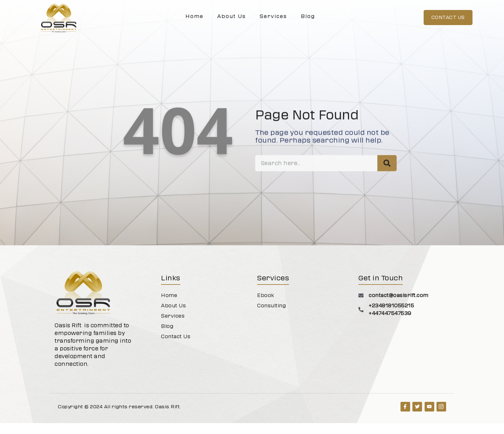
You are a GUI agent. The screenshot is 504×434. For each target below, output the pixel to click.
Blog (308, 16)
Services (273, 16)
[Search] (387, 183)
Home (194, 16)
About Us (232, 16)
